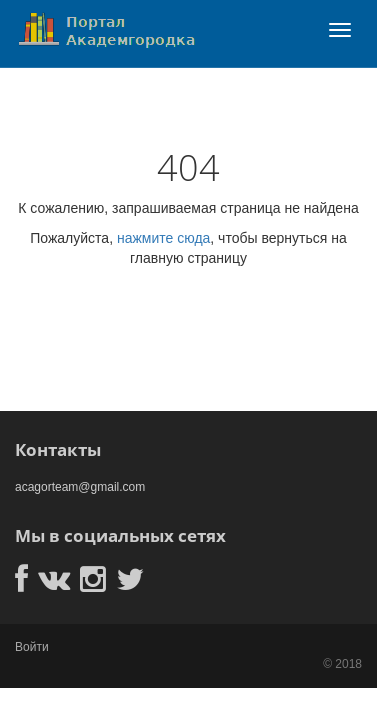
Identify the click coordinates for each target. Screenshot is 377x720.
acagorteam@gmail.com (80, 487)
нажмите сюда (163, 238)
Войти (32, 647)
